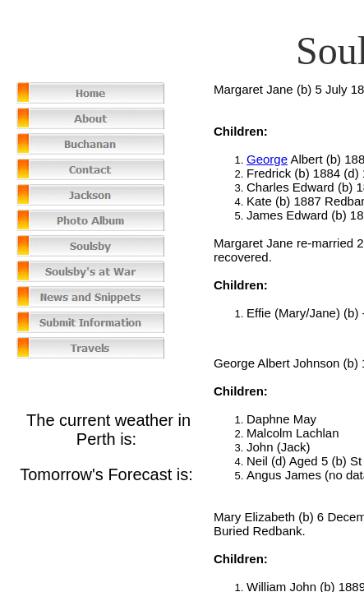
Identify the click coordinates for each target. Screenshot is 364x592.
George (267, 159)
